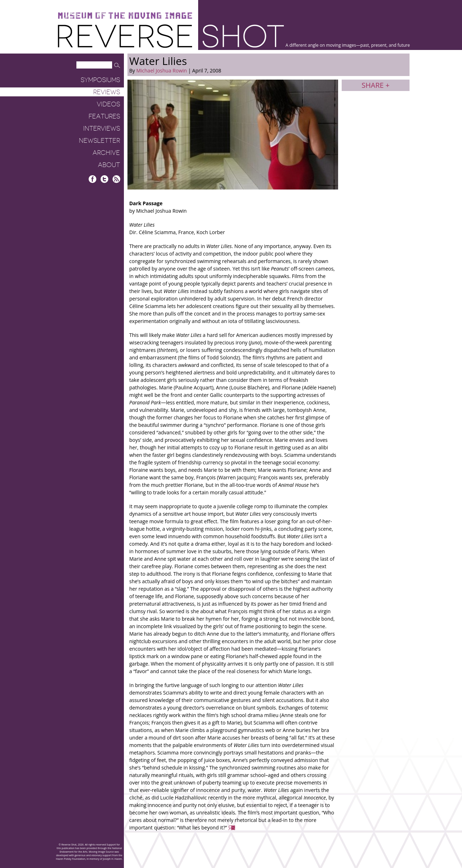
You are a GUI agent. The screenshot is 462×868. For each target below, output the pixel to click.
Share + (376, 85)
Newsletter (99, 141)
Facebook (93, 179)
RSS (116, 179)
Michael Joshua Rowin (162, 70)
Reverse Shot (171, 36)
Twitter (104, 179)
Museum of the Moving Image (125, 16)
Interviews (102, 128)
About (109, 165)
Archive (106, 153)
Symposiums (100, 80)
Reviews (107, 92)
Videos (108, 104)
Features (104, 116)
